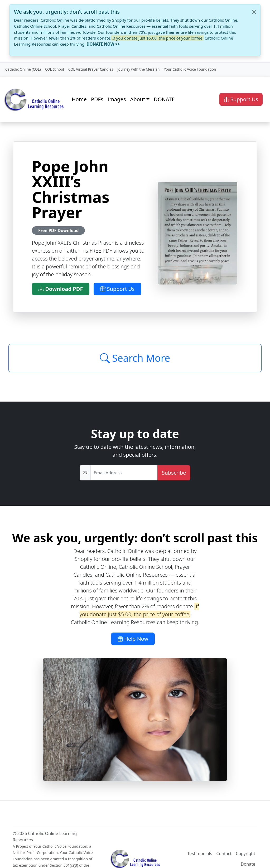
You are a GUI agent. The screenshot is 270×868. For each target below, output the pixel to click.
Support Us (241, 99)
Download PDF (61, 289)
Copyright (245, 853)
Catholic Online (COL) (23, 69)
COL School (55, 69)
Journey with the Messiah (138, 69)
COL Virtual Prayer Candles (91, 69)
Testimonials (200, 853)
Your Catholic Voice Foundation (190, 69)
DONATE (164, 99)
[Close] (254, 12)
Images (117, 99)
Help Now (133, 639)
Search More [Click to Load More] (135, 358)
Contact (224, 853)
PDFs (97, 99)
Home (79, 99)
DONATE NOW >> (103, 44)
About (138, 99)
